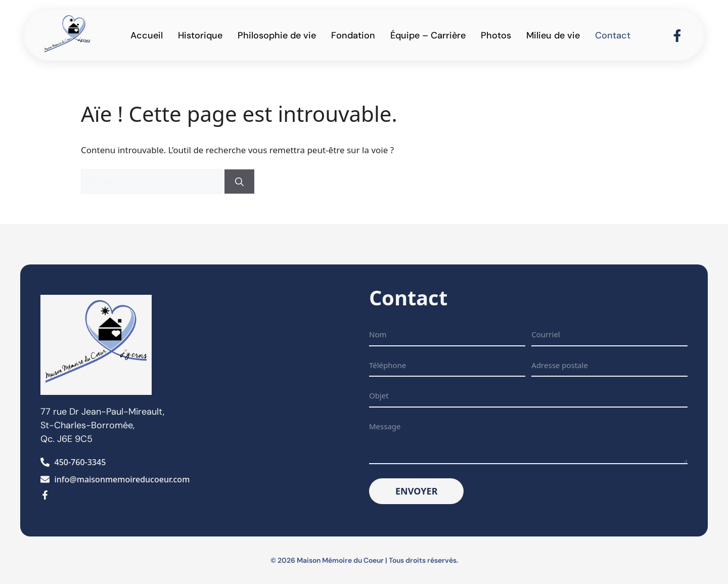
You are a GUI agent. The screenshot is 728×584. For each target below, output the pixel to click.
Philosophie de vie (277, 35)
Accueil (147, 35)
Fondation (353, 35)
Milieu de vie (553, 35)
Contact (613, 35)
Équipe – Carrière (428, 35)
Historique (200, 35)
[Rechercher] (239, 182)
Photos (496, 35)
